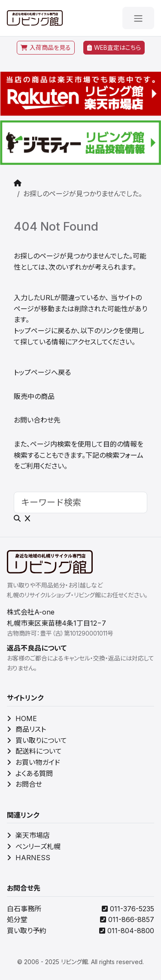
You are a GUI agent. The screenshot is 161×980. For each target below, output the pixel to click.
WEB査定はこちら (114, 47)
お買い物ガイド (33, 762)
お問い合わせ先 (37, 420)
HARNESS (29, 858)
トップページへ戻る (42, 372)
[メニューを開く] (138, 18)
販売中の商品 (34, 396)
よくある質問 (30, 773)
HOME (22, 718)
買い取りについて (37, 740)
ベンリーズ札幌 (34, 846)
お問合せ (24, 784)
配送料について (34, 751)
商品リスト (26, 729)
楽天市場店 (28, 835)
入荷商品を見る (46, 47)
